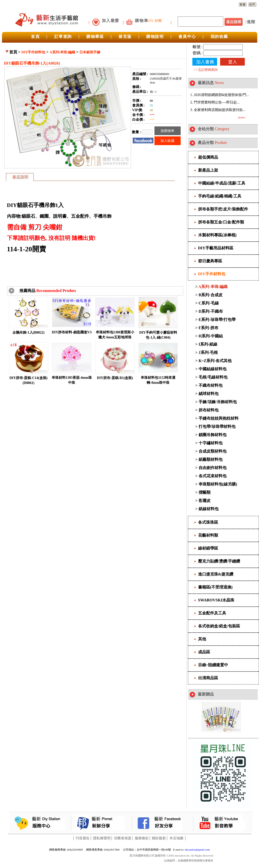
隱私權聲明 (102, 838)
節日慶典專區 (210, 261)
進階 (251, 22)
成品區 (204, 652)
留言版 (125, 37)
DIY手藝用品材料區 (216, 248)
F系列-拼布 (208, 328)
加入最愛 (111, 21)
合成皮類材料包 (213, 451)
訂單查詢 (63, 37)
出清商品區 (208, 678)
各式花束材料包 (213, 476)
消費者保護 (123, 838)
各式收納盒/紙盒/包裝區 (219, 626)
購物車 (142, 21)
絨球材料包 (209, 394)
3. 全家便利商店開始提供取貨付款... (218, 110)
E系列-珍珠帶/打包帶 (217, 320)
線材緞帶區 (208, 548)
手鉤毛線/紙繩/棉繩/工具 (220, 196)
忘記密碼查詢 (208, 70)
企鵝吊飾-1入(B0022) (28, 333)
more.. (242, 117)
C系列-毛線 (209, 303)
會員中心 (187, 37)
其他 (202, 639)
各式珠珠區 (208, 522)
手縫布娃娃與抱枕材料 (219, 418)
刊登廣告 (83, 838)
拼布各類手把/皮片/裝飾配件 (223, 209)
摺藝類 (205, 492)
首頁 (35, 37)
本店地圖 (176, 838)
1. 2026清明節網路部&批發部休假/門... (220, 95)
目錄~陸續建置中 (213, 665)
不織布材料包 (211, 385)
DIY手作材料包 (33, 52)
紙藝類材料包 (211, 459)
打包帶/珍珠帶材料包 (217, 427)
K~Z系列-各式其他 (215, 361)
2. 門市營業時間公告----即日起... (215, 102)
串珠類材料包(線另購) (218, 484)
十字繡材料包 (211, 443)
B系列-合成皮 (211, 295)
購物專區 (95, 37)
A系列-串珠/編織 (62, 52)
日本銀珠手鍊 (90, 52)
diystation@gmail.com (197, 850)
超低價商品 (208, 157)
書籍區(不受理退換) (215, 587)
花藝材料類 (208, 535)
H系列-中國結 (211, 336)
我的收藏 (219, 37)
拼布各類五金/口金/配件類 (221, 222)
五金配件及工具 (212, 613)
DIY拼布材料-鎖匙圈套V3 (72, 332)
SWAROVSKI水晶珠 (216, 600)
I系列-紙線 (208, 344)
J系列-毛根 (208, 352)
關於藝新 (159, 838)
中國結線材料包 (213, 369)
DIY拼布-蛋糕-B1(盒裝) (115, 378)
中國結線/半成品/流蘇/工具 (222, 183)
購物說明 (155, 37)
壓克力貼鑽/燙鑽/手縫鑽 (219, 561)
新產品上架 (208, 170)
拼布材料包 (209, 410)
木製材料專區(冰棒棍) (217, 235)
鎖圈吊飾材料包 (213, 435)
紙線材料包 (209, 509)
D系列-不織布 (211, 311)
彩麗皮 (205, 501)
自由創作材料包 (213, 468)
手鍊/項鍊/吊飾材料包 (218, 402)
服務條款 (142, 838)
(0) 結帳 (155, 21)
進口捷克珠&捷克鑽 (216, 574)
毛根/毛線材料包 (213, 377)
